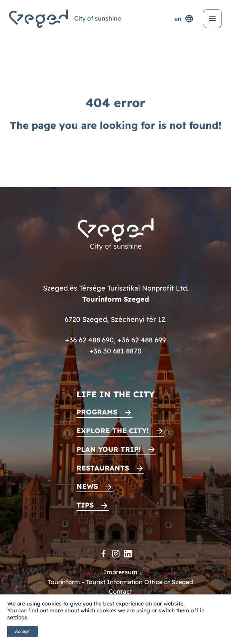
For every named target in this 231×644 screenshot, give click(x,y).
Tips (85, 505)
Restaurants (103, 468)
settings (17, 617)
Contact (120, 591)
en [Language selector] (184, 19)
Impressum (120, 572)
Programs (97, 412)
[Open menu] (212, 19)
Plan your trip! (109, 449)
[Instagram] (116, 554)
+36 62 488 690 (89, 340)
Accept (22, 631)
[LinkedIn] (128, 554)
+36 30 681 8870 (115, 351)
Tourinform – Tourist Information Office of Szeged (120, 582)
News (87, 486)
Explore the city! (113, 431)
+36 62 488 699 (142, 340)
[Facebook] (104, 554)
